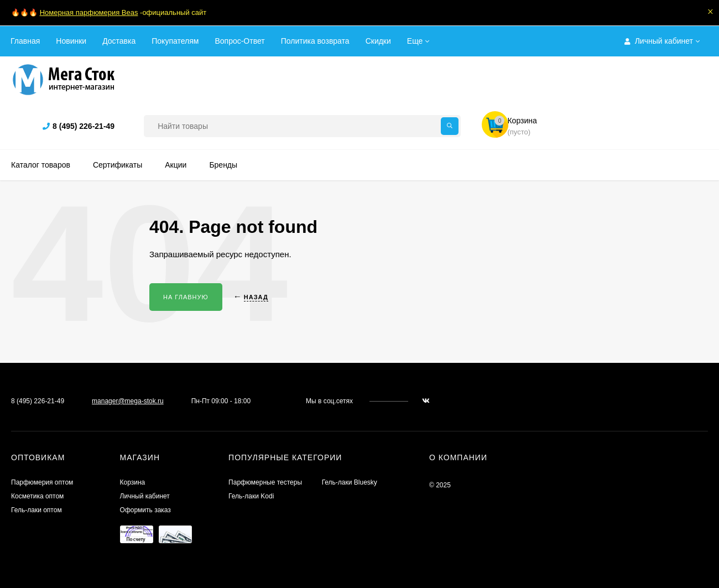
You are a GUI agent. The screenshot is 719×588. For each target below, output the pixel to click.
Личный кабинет (145, 496)
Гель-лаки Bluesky (350, 482)
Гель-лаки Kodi (251, 496)
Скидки (378, 41)
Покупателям (175, 41)
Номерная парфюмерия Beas (89, 12)
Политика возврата (315, 41)
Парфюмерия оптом (42, 482)
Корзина (133, 482)
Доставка (119, 41)
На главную (186, 297)
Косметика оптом (37, 496)
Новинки (71, 41)
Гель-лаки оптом (37, 510)
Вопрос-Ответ (239, 41)
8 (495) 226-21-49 (84, 126)
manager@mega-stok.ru (128, 401)
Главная (25, 41)
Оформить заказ (145, 510)
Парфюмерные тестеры (265, 482)
